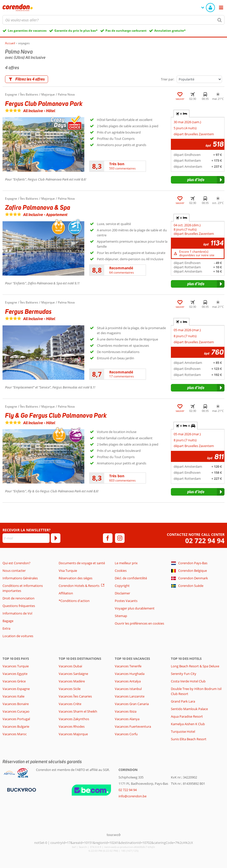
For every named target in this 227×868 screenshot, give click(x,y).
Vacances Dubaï (70, 666)
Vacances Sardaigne (73, 674)
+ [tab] (181, 114)
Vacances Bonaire (16, 704)
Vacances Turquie (16, 666)
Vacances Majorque (73, 734)
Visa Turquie (68, 571)
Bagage (8, 621)
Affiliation (66, 593)
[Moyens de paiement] (21, 790)
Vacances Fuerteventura (133, 726)
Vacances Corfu (126, 734)
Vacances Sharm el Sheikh (78, 711)
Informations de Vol (17, 613)
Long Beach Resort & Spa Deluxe (195, 666)
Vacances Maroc (15, 734)
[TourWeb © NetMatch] (114, 835)
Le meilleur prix (126, 563)
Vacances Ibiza (126, 711)
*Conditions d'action (74, 601)
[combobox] (113, 20)
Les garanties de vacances (27, 31)
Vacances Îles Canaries (75, 696)
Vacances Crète (70, 704)
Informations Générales (20, 578)
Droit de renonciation (18, 598)
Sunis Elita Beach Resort (189, 739)
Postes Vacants (126, 601)
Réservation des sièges (75, 578)
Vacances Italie (13, 696)
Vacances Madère (72, 681)
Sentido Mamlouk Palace (189, 709)
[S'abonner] (56, 538)
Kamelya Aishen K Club (188, 724)
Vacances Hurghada (130, 674)
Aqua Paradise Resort (187, 716)
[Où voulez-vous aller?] (113, 20)
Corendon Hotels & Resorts (79, 586)
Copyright (122, 586)
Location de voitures (18, 636)
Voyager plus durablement (135, 608)
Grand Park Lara (183, 701)
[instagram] (120, 538)
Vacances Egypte (15, 674)
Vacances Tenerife (128, 666)
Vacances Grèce (14, 681)
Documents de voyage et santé (82, 563)
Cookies (121, 571)
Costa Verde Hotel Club (188, 681)
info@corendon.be (133, 796)
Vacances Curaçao (16, 711)
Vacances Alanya (127, 719)
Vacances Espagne (16, 689)
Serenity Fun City (184, 674)
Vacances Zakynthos (74, 719)
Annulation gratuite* (170, 31)
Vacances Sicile (70, 689)
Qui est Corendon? (16, 563)
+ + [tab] (185, 426)
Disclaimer (122, 593)
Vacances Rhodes (72, 726)
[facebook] (108, 538)
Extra (6, 628)
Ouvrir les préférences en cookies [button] (139, 623)
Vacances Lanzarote (130, 696)
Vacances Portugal (16, 719)
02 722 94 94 (205, 541)
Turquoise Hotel (183, 731)
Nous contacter (14, 571)
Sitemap (121, 616)
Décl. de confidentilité (131, 578)
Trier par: (167, 79)
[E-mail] (26, 538)
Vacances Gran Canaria (132, 704)
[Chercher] (220, 20)
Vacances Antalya (128, 681)
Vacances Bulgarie (16, 726)
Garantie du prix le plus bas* (76, 31)
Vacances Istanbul (128, 689)
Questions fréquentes (19, 606)
